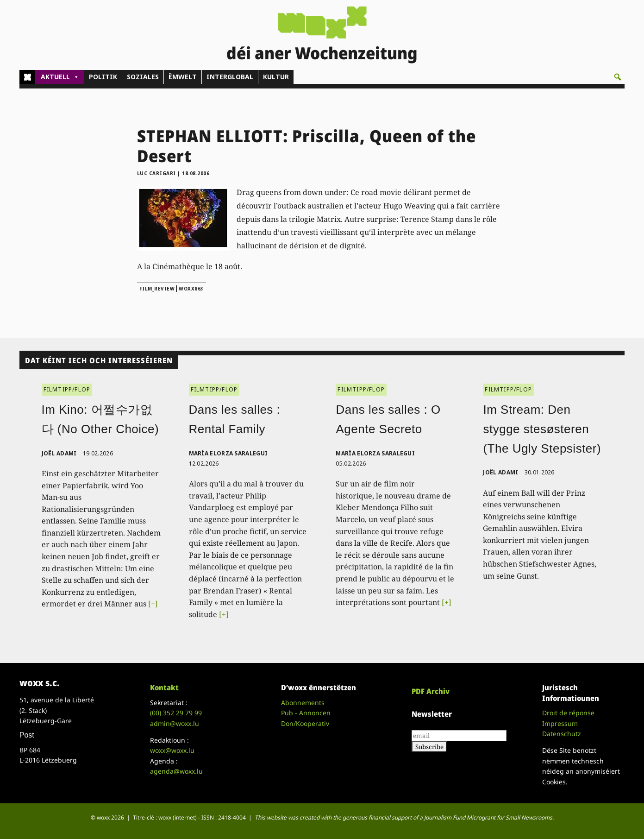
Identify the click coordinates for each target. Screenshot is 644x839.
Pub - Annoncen (306, 713)
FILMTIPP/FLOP (67, 389)
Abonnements (303, 703)
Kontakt (164, 688)
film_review (157, 289)
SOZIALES (143, 77)
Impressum (560, 723)
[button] (618, 77)
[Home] (28, 77)
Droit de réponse (568, 713)
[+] (153, 604)
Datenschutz (562, 734)
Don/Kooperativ (305, 723)
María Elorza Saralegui (228, 453)
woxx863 (191, 289)
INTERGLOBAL (230, 77)
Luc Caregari (156, 173)
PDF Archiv (431, 691)
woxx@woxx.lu (172, 750)
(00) (176, 713)
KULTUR (276, 77)
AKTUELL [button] (60, 77)
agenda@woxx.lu (176, 771)
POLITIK (103, 77)
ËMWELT (183, 77)
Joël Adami (59, 453)
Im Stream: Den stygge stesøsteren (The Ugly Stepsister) (542, 429)
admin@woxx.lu (175, 723)
